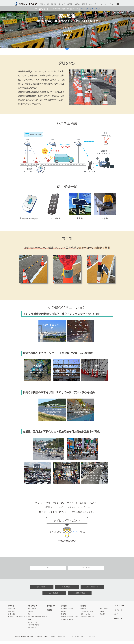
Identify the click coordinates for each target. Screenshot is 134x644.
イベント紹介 (104, 612)
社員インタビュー (86, 617)
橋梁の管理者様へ (42, 590)
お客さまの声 (62, 4)
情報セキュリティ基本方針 (69, 620)
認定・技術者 (32, 612)
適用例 (67, 39)
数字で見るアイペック (87, 620)
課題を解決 (67, 28)
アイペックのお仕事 (87, 615)
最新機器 (70, 4)
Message (83, 612)
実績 (29, 617)
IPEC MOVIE (86, 570)
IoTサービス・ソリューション (18, 620)
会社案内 (77, 4)
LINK (48, 570)
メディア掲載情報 (33, 628)
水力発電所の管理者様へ (80, 596)
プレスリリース (32, 625)
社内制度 (30, 615)
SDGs (29, 623)
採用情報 (84, 4)
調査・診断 (67, 9)
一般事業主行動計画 (67, 623)
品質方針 (64, 617)
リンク (111, 4)
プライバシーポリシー (81, 640)
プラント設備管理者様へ (92, 590)
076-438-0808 (67, 543)
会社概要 (64, 615)
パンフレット (104, 4)
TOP (37, 9)
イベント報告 (32, 631)
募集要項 (103, 617)
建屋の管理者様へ (67, 590)
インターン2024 (93, 4)
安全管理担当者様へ (54, 596)
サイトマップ (99, 640)
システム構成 (67, 32)
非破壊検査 (58, 9)
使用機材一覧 (67, 36)
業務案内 (42, 4)
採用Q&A (103, 615)
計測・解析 (75, 9)
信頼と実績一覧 (51, 4)
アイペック (77, 534)
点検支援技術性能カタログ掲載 (37, 620)
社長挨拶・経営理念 (67, 612)
